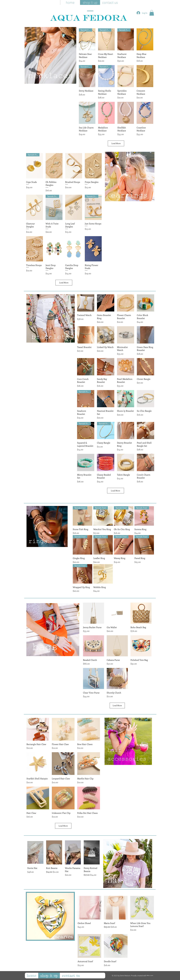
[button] (152, 13)
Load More (116, 143)
